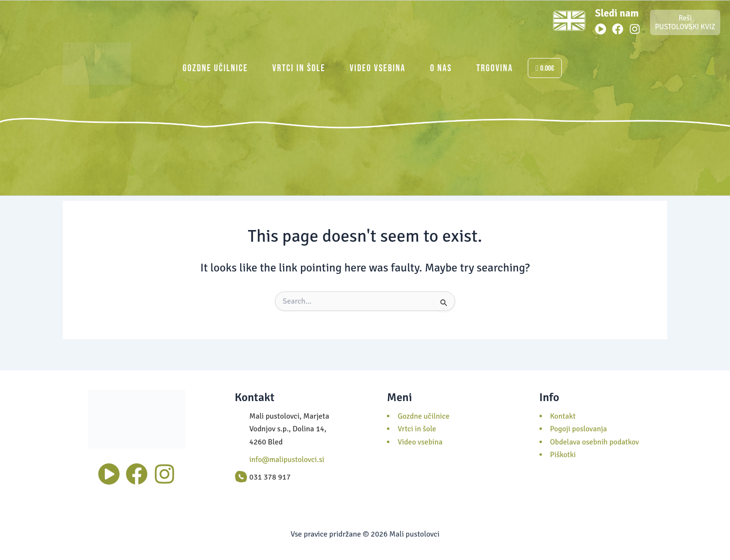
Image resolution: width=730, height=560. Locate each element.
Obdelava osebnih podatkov (596, 442)
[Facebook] (618, 29)
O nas (441, 68)
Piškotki (563, 455)
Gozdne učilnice (215, 68)
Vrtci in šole (299, 68)
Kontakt (563, 416)
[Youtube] (601, 29)
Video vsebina (377, 68)
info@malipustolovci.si (288, 460)
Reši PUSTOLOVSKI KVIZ (685, 22)
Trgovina (495, 68)
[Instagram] (635, 29)
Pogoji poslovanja (579, 429)
